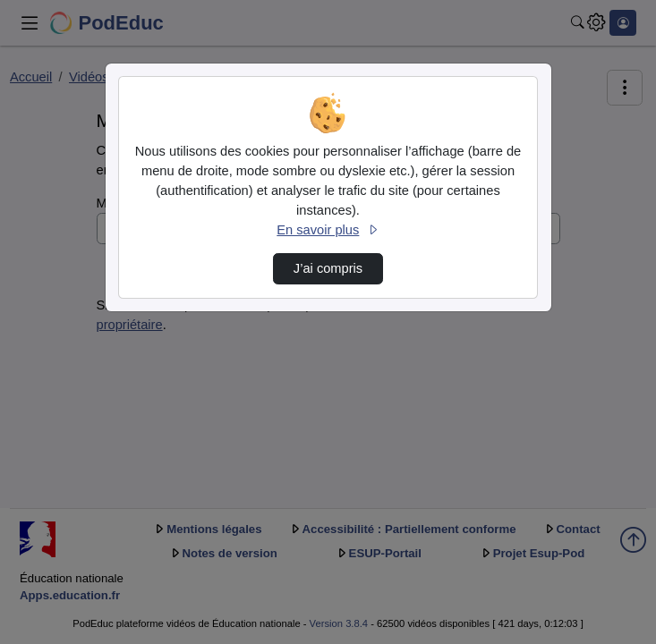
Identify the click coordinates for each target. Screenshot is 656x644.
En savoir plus (328, 230)
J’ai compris (328, 268)
